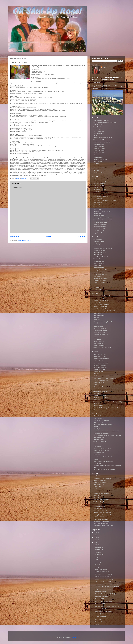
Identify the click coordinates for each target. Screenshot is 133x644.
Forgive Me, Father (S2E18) (103, 589)
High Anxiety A (98, 337)
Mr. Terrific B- (97, 287)
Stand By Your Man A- (100, 438)
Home (48, 236)
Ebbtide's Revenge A (99, 440)
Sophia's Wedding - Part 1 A (101, 307)
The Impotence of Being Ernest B (103, 322)
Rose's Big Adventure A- (100, 283)
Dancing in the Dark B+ (100, 365)
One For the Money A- (100, 242)
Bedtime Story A (98, 214)
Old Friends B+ (98, 240)
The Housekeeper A (99, 246)
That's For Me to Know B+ (101, 482)
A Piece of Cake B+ (99, 231)
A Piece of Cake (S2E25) (102, 572)
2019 (95, 540)
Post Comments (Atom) (25, 240)
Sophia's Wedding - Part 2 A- (102, 309)
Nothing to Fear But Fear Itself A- (103, 248)
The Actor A (97, 207)
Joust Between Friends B (101, 196)
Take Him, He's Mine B (100, 183)
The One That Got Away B (101, 300)
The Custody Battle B (99, 144)
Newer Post (15, 236)
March (97, 619)
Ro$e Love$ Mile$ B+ (100, 495)
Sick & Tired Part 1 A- (100, 354)
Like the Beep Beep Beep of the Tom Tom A (106, 389)
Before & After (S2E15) (101, 596)
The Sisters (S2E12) (101, 604)
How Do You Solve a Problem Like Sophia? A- (106, 431)
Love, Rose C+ (98, 198)
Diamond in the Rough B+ (101, 224)
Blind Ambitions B (98, 168)
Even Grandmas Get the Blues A (103, 457)
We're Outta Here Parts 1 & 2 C (102, 348)
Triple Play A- (97, 385)
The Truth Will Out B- (99, 153)
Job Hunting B (97, 166)
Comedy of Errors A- (99, 372)
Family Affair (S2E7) (101, 616)
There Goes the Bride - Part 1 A (102, 448)
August (98, 557)
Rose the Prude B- (99, 125)
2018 (95, 542)
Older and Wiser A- (99, 453)
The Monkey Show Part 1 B (101, 491)
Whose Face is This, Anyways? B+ (103, 220)
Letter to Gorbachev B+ (100, 250)
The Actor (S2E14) (100, 599)
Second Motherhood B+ (100, 159)
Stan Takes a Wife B (99, 315)
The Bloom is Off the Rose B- (102, 442)
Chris (104, 67)
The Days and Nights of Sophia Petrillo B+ (105, 298)
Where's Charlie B (99, 485)
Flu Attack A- (97, 164)
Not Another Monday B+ (100, 367)
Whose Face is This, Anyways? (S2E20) (106, 584)
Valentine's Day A (98, 326)
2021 (95, 535)
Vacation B (96, 194)
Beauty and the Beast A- (100, 480)
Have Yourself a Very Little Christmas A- (105, 378)
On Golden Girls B (99, 131)
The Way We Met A (99, 172)
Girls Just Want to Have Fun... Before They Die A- (107, 435)
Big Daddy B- (97, 170)
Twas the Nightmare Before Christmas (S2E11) (108, 606)
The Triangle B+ (98, 129)
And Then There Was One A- (102, 211)
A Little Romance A (99, 146)
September (99, 555)
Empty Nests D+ (98, 233)
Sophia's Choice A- (99, 341)
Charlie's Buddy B (98, 263)
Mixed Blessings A (99, 285)
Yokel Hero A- (97, 302)
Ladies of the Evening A (100, 181)
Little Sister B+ (98, 339)
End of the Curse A (99, 179)
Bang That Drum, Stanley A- (101, 304)
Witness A (96, 459)
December (99, 547)
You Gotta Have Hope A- (100, 330)
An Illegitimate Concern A (101, 391)
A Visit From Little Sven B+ (101, 257)
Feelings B (96, 427)
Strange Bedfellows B (100, 252)
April (97, 567)
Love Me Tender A (99, 324)
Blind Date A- (97, 317)
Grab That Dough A (99, 272)
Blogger (74, 637)
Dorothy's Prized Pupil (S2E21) (104, 581)
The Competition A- (99, 133)
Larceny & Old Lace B (100, 281)
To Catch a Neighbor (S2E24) (103, 574)
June (97, 562)
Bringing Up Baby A (99, 244)
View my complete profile (108, 70)
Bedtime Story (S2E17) (102, 591)
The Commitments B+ (100, 508)
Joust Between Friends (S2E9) (104, 611)
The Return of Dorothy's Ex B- (102, 142)
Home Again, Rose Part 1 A (101, 521)
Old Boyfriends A (98, 504)
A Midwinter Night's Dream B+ (102, 517)
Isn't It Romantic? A (99, 187)
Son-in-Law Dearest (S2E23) (103, 577)
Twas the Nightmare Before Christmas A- (105, 200)
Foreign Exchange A (99, 346)
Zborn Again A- (98, 429)
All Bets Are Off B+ (99, 406)
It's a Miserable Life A (99, 185)
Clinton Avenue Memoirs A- (101, 387)
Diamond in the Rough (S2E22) (104, 579)
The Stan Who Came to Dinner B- (103, 205)
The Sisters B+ (98, 203)
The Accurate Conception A (101, 359)
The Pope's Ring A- (99, 502)
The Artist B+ (97, 266)
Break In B (96, 135)
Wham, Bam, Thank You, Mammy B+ (104, 425)
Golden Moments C (99, 276)
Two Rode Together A (100, 328)
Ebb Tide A (97, 376)
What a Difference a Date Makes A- (103, 461)
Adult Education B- (99, 162)
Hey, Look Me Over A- (100, 476)
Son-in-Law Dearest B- (100, 226)
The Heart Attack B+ (99, 140)
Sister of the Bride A (99, 444)
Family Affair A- (98, 192)
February (98, 622)
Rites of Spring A (98, 343)
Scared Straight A (98, 313)
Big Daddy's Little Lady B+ (101, 190)
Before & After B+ (98, 209)
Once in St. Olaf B (99, 418)
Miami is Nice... (97, 83)
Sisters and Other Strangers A (102, 398)
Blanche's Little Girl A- (100, 268)
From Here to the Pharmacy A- (102, 500)
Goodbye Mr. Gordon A (100, 506)
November (99, 550)
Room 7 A (96, 498)
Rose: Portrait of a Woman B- (102, 519)
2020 (95, 538)
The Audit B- (97, 259)
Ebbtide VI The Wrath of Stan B (102, 513)
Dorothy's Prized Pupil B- (100, 222)
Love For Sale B (98, 463)
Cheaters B (97, 400)
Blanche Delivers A (99, 416)
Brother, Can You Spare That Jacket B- (104, 311)
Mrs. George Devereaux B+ (101, 433)
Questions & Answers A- (100, 510)
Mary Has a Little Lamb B (101, 380)
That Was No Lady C (99, 148)
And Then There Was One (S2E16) (105, 594)
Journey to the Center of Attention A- (104, 515)
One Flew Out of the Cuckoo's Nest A (104, 526)
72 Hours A (97, 393)
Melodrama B (97, 455)
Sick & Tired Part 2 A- (100, 356)
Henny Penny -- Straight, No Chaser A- (104, 469)
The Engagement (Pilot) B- (101, 120)
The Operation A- (98, 157)
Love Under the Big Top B (101, 363)
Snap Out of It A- (98, 422)
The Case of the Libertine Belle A (103, 478)
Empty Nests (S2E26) (101, 569)
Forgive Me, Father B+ (100, 216)
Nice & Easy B (98, 155)
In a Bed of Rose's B (99, 151)
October (98, 552)
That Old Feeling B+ (99, 369)
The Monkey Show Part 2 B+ (102, 493)
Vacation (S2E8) (100, 614)
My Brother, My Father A (100, 274)
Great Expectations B (99, 382)
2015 (95, 625)
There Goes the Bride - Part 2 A (102, 450)
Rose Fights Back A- (99, 361)
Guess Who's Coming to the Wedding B (105, 123)
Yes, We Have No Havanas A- (102, 296)
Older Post (81, 236)
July (97, 560)
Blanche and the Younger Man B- (103, 138)
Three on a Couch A (99, 261)
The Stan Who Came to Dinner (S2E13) (106, 601)
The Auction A (97, 320)
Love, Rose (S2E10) (101, 609)
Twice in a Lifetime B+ (100, 395)
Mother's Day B (98, 289)
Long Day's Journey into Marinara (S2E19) (107, 586)
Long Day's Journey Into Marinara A (104, 218)
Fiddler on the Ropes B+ (100, 333)
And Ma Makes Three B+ (100, 278)
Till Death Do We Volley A (101, 335)
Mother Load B (98, 487)
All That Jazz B (98, 374)
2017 (95, 545)
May (97, 564)
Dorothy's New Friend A (100, 270)
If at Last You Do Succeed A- (102, 420)
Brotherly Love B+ (99, 255)
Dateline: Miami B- (99, 489)
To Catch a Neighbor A (100, 229)
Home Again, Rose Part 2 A (101, 524)
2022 (95, 533)
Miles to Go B (97, 446)
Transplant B (97, 127)
